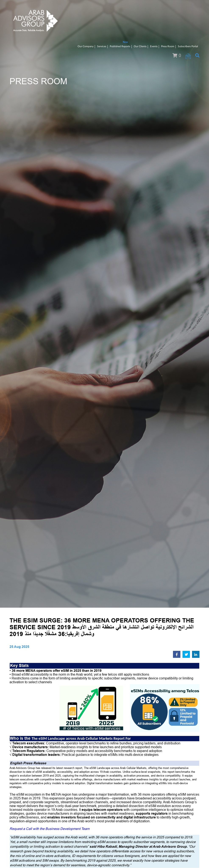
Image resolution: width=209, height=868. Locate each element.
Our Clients (140, 46)
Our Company (86, 46)
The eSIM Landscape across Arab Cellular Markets (72, 738)
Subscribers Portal (188, 46)
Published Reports (120, 46)
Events (154, 46)
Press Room (168, 46)
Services (102, 46)
